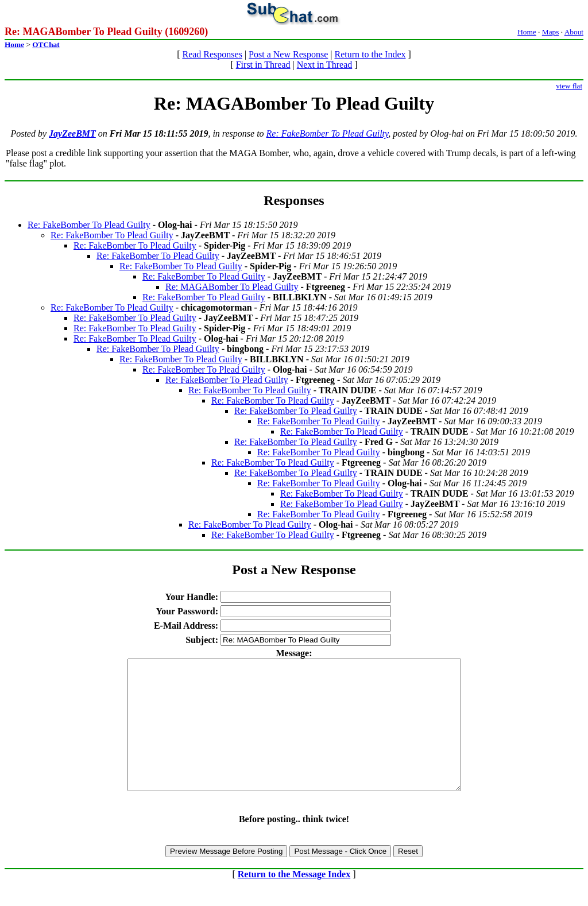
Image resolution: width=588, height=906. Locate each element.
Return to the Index (370, 54)
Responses (294, 200)
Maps (551, 32)
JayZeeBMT (72, 133)
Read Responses (212, 54)
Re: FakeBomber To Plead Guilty (328, 133)
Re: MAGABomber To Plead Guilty (232, 287)
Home (527, 32)
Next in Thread (325, 65)
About (574, 32)
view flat (569, 86)
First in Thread (263, 65)
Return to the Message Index (294, 900)
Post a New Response (288, 54)
